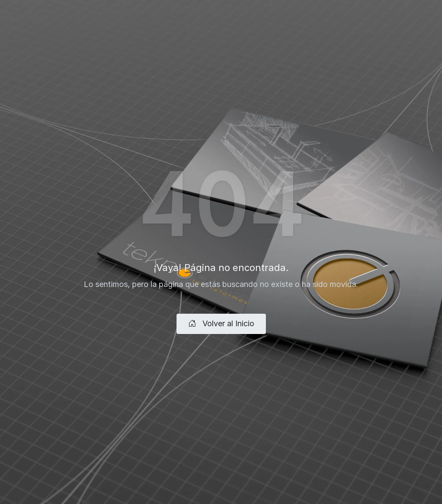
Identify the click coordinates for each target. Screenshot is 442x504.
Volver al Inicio (221, 323)
